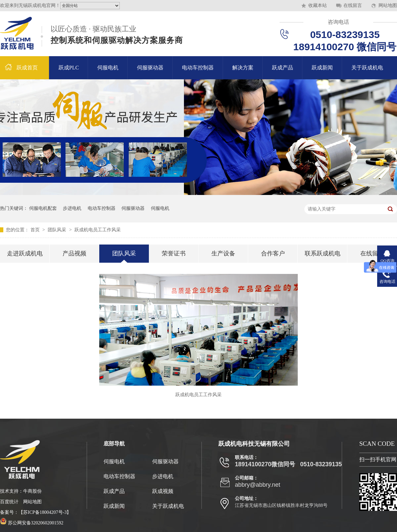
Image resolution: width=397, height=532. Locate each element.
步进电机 (72, 208)
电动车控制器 (198, 68)
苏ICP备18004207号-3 (45, 512)
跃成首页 (27, 68)
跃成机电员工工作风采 (98, 230)
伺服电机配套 (43, 208)
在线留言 (353, 5)
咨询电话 (338, 22)
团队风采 (58, 230)
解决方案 (243, 68)
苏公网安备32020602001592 (32, 523)
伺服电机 (108, 68)
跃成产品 (283, 68)
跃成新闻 (322, 68)
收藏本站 (318, 5)
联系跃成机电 (323, 253)
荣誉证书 (174, 253)
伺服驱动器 (150, 68)
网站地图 (388, 5)
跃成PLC (69, 68)
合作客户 (273, 253)
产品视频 (74, 253)
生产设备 (223, 253)
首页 (36, 230)
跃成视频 (163, 491)
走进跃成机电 (25, 253)
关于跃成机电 (367, 68)
